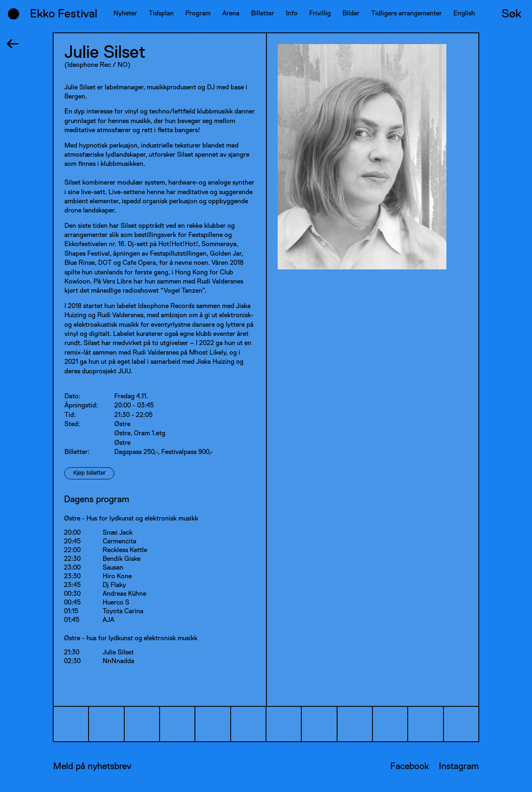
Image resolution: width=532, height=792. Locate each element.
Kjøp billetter (89, 473)
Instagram (459, 767)
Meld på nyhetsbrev (92, 767)
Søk (511, 14)
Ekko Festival (64, 14)
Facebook (410, 767)
